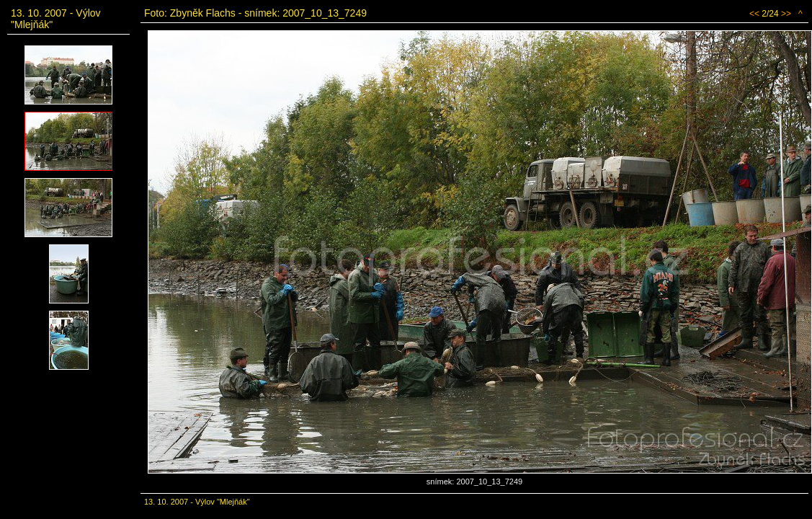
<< (754, 14)
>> (786, 14)
